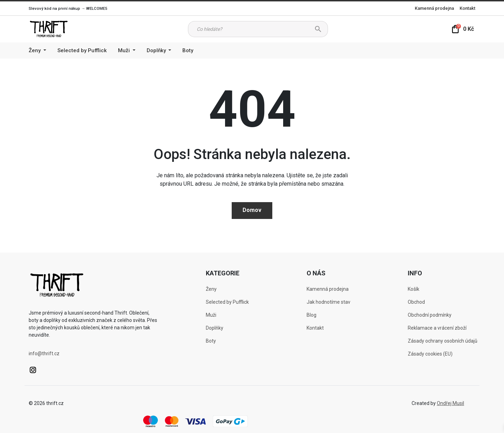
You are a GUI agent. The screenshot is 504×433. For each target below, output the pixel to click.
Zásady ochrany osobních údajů (443, 341)
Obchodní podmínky (430, 315)
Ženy (211, 289)
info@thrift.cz (44, 353)
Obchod (416, 302)
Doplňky (215, 328)
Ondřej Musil (450, 403)
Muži (211, 315)
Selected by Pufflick (82, 50)
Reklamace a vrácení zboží (437, 328)
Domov (252, 210)
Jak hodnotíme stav (328, 302)
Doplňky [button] (157, 50)
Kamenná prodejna (434, 8)
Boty (188, 50)
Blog (311, 315)
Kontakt (467, 8)
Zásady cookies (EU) (430, 354)
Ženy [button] (35, 50)
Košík (414, 289)
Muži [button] (125, 50)
